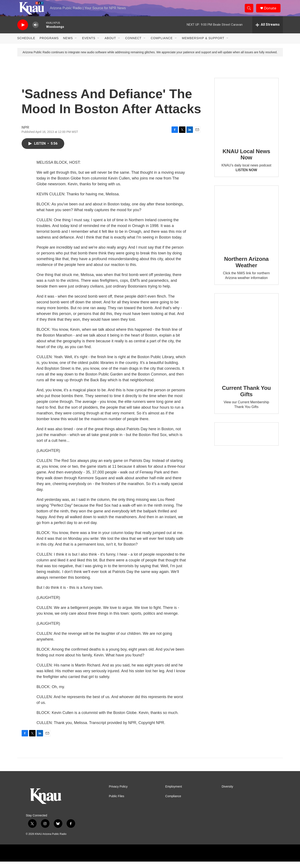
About (110, 45)
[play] (23, 31)
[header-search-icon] (250, 11)
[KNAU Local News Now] (246, 116)
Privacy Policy (118, 793)
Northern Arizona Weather (246, 269)
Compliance (162, 45)
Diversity (227, 793)
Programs (49, 45)
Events (89, 45)
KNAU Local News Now (246, 161)
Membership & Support (203, 45)
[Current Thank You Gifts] (246, 342)
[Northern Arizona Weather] (246, 224)
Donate (272, 11)
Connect (133, 45)
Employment (174, 793)
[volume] (36, 31)
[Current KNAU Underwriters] (246, 440)
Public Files (117, 802)
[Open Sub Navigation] (76, 45)
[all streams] (268, 31)
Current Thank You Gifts (246, 398)
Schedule (26, 45)
